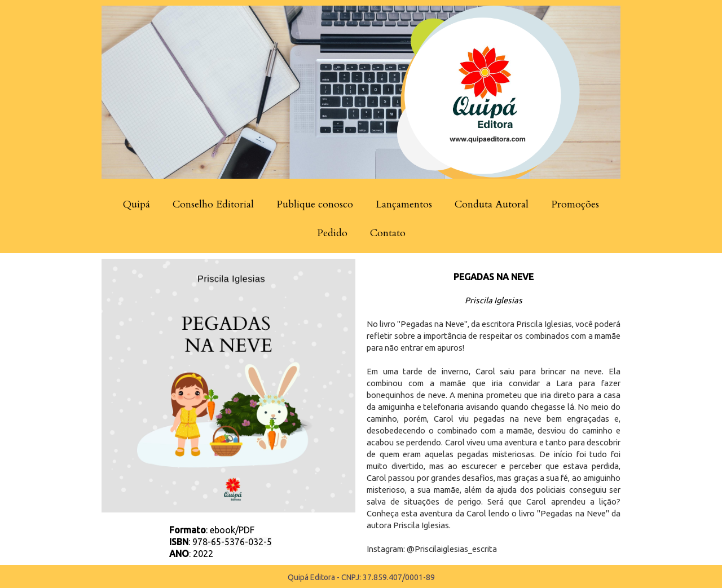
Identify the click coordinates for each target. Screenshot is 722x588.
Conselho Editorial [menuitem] (213, 204)
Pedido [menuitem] (332, 233)
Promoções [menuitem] (575, 204)
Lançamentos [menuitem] (404, 204)
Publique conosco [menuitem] (315, 204)
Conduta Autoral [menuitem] (492, 204)
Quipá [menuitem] (137, 204)
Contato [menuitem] (388, 233)
